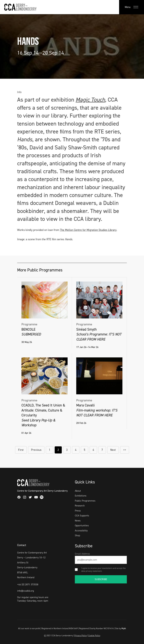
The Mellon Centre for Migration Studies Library (88, 230)
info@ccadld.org (26, 591)
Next (113, 450)
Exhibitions (81, 496)
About (78, 491)
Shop (77, 535)
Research (80, 506)
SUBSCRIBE (101, 579)
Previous (36, 450)
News (78, 521)
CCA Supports (82, 516)
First (21, 450)
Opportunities (82, 525)
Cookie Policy (94, 635)
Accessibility (81, 531)
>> (125, 450)
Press (78, 511)
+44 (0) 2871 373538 (28, 584)
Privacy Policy (81, 635)
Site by (120, 628)
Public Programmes (85, 501)
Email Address (82, 554)
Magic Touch (90, 100)
